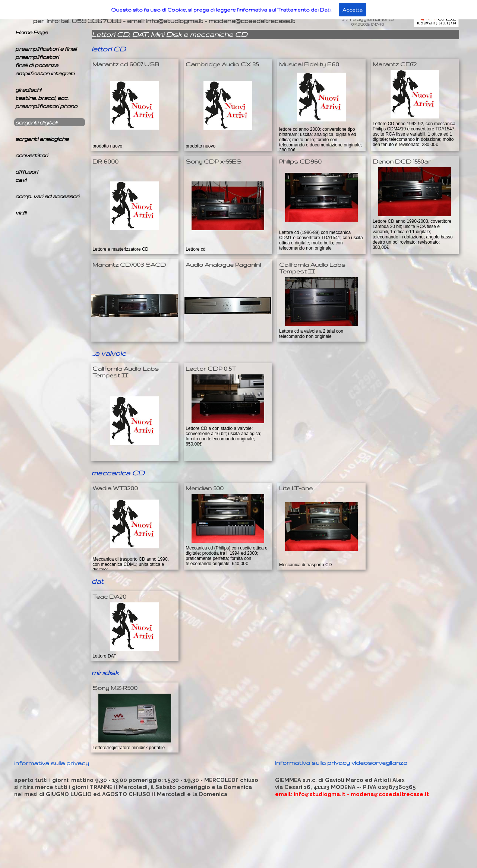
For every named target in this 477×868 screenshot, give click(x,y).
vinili (21, 213)
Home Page (31, 32)
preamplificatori (37, 57)
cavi (21, 180)
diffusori (27, 172)
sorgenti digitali (36, 122)
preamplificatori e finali (46, 49)
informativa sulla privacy (52, 763)
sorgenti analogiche (42, 139)
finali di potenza (37, 65)
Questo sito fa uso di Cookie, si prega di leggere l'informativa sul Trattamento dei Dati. (221, 10)
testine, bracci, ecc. (42, 98)
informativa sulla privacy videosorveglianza (341, 763)
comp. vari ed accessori (47, 196)
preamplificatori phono (46, 106)
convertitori (32, 155)
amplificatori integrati (45, 73)
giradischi (28, 90)
